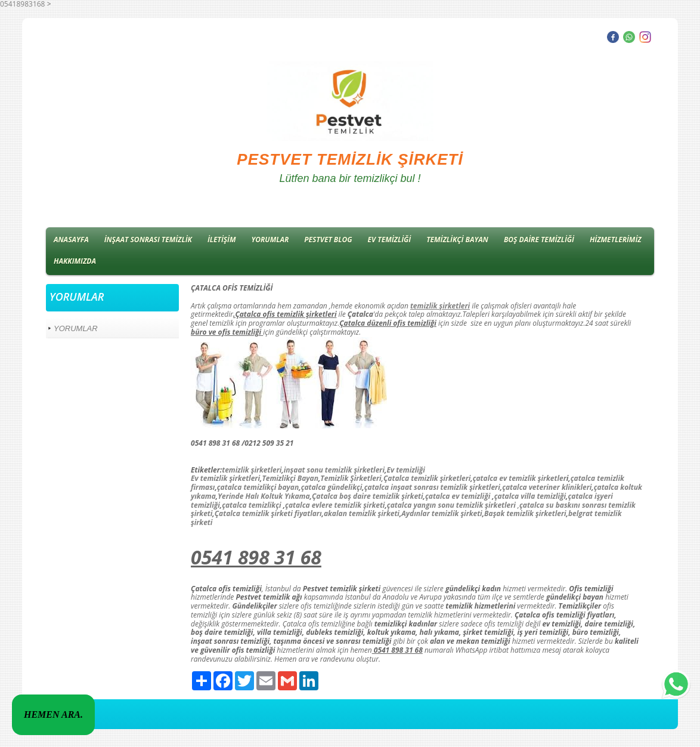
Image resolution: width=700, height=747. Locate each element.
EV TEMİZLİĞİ (390, 240)
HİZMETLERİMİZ (616, 240)
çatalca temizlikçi (251, 505)
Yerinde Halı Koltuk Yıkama (264, 496)
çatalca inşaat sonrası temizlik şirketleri (432, 487)
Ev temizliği (405, 470)
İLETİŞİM (222, 240)
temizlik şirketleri (252, 470)
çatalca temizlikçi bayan (258, 487)
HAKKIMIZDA (75, 261)
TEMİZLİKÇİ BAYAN (457, 240)
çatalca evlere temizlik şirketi (335, 505)
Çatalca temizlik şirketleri (427, 478)
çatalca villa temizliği (530, 496)
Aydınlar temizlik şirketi (442, 513)
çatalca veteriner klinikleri (547, 487)
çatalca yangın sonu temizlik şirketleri (451, 505)
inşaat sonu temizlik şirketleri (334, 470)
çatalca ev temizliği (458, 496)
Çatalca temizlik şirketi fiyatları (268, 513)
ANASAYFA (71, 240)
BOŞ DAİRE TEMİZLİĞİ (539, 240)
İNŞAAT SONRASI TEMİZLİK (148, 240)
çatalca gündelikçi (332, 487)
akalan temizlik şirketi (362, 513)
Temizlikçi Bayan (290, 478)
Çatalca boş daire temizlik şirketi (368, 496)
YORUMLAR (270, 240)
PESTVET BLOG (328, 240)
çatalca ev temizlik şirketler (520, 478)
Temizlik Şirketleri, (352, 478)
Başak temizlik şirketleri (525, 513)
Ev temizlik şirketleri (225, 478)
